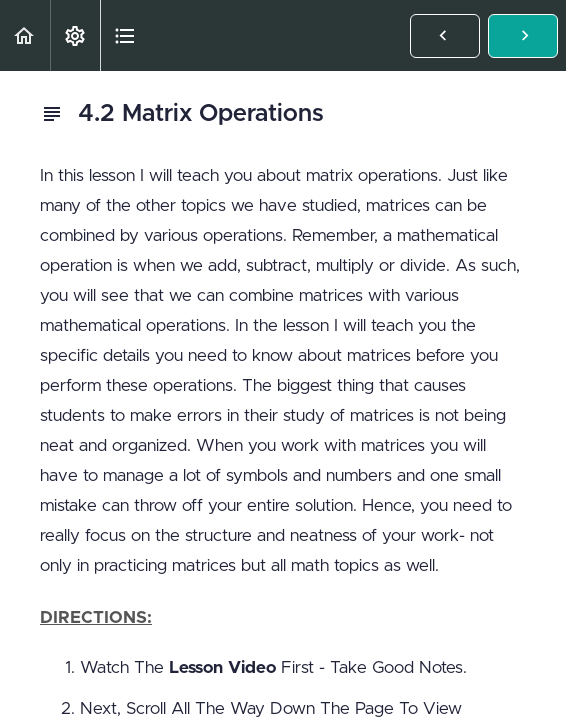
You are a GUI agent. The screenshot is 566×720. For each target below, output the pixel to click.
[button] (25, 35)
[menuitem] (75, 35)
